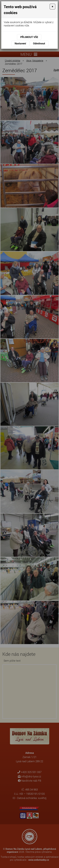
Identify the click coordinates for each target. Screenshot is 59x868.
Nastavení (20, 43)
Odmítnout (39, 43)
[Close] (52, 7)
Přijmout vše (29, 37)
